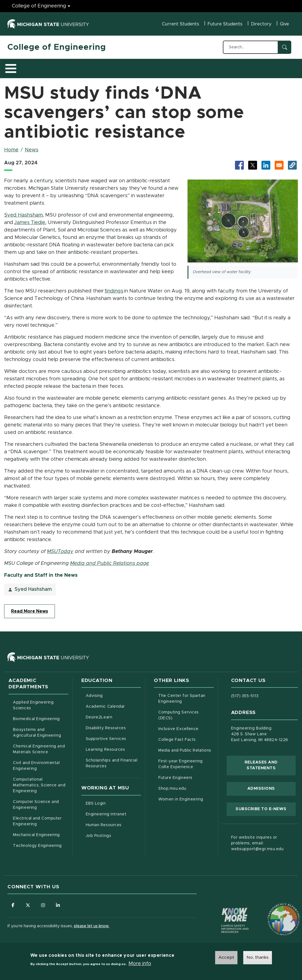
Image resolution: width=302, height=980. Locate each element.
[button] (292, 162)
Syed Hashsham (23, 212)
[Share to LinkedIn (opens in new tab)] (266, 162)
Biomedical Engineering (36, 716)
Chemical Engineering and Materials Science (39, 746)
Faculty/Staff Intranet (258, 68)
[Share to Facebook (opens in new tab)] (239, 162)
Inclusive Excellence (178, 726)
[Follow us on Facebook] (13, 902)
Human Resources (113, 821)
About (20, 67)
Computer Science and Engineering (36, 802)
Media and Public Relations (185, 747)
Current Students (181, 24)
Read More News (30, 608)
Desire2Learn (113, 714)
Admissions (83, 67)
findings (114, 288)
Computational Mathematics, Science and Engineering (41, 782)
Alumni (171, 67)
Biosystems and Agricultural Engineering (41, 730)
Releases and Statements (270, 762)
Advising (94, 693)
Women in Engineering (181, 796)
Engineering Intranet (113, 811)
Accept (226, 957)
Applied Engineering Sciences (33, 702)
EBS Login (113, 800)
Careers (145, 67)
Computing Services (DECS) (186, 712)
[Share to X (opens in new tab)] (253, 162)
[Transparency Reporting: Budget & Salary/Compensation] (273, 906)
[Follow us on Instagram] (43, 902)
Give (284, 24)
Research (116, 67)
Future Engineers (175, 775)
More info (140, 964)
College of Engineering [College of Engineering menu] (39, 6)
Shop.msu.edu (186, 785)
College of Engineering (57, 47)
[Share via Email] (279, 162)
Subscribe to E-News (265, 805)
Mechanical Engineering (36, 832)
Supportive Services (113, 735)
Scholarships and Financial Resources (112, 760)
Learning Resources (113, 746)
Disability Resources (113, 725)
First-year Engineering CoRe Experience (181, 761)
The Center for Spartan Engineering (186, 696)
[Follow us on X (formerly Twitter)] (28, 902)
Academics (49, 67)
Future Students (225, 24)
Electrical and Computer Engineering (37, 818)
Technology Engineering (37, 843)
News (32, 147)
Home (11, 147)
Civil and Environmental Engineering (36, 763)
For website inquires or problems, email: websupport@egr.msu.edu (257, 840)
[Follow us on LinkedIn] (58, 902)
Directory (261, 24)
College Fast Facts (186, 736)
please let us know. (92, 923)
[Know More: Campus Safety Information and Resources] (225, 906)
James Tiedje (30, 219)
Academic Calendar (113, 703)
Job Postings (113, 832)
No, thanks (258, 957)
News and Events (208, 67)
